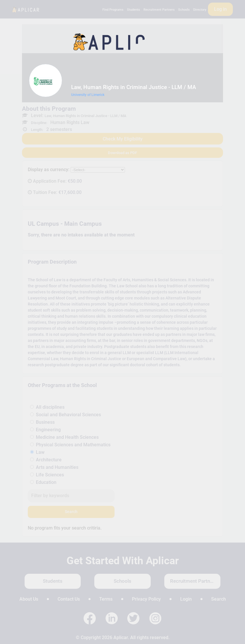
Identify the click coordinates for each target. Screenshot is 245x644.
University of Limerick (88, 95)
